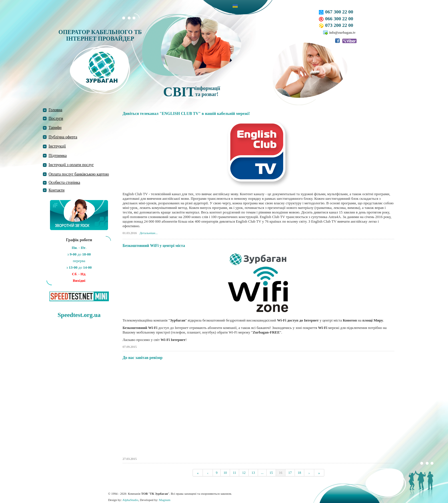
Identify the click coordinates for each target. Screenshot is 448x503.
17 (290, 473)
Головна (55, 110)
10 (225, 473)
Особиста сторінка (64, 182)
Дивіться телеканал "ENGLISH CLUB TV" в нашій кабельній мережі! (186, 114)
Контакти (57, 190)
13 (253, 473)
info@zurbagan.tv (342, 33)
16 (281, 473)
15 (271, 473)
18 (299, 473)
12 (244, 473)
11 (234, 473)
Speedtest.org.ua (79, 315)
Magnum (165, 500)
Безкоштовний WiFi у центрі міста (154, 246)
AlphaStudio (130, 500)
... (262, 473)
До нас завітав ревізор (143, 358)
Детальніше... (149, 233)
